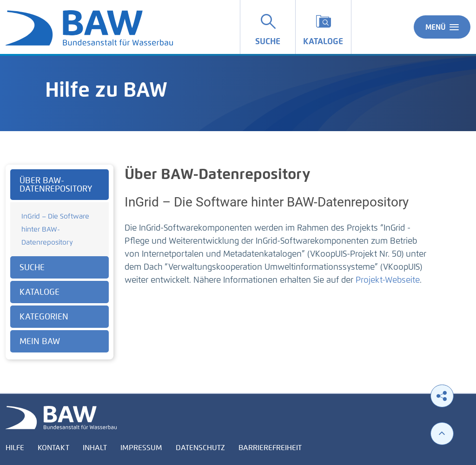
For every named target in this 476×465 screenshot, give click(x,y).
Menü (442, 27)
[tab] (59, 185)
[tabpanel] (59, 262)
